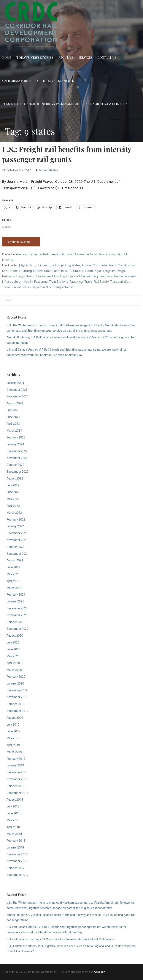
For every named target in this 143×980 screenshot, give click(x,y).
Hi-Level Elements (58, 81)
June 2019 (13, 731)
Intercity (27, 282)
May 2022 (13, 499)
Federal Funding (21, 271)
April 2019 (13, 745)
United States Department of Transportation (42, 287)
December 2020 (17, 608)
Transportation (120, 282)
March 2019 (14, 752)
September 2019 (18, 711)
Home (7, 57)
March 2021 (14, 588)
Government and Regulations (94, 254)
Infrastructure (11, 282)
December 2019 (17, 690)
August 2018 (15, 800)
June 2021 (13, 567)
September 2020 (18, 629)
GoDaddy (100, 972)
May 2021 (13, 574)
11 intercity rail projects (52, 265)
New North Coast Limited (106, 104)
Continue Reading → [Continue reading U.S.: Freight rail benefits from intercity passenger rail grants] (21, 242)
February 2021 (16, 595)
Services (85, 57)
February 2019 (16, 759)
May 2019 (13, 738)
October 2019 (15, 704)
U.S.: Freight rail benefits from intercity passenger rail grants (67, 154)
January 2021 (15, 601)
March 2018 (14, 834)
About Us (66, 57)
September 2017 (18, 875)
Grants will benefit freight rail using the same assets (101, 276)
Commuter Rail (38, 254)
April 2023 (13, 424)
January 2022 (15, 526)
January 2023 (15, 444)
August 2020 (15, 636)
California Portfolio (20, 81)
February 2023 (16, 437)
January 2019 (15, 765)
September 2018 (18, 793)
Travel (6, 287)
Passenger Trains (81, 282)
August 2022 (15, 478)
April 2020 (13, 663)
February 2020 (16, 677)
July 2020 (13, 642)
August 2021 (15, 560)
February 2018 (16, 841)
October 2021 (15, 547)
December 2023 (17, 390)
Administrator (49, 170)
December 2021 (17, 533)
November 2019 (17, 697)
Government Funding (50, 276)
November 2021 (17, 540)
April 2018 (13, 827)
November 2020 (17, 615)
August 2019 (15, 718)
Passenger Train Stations (51, 282)
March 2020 (14, 670)
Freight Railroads (61, 254)
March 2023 (14, 431)
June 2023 (13, 417)
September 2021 (18, 554)
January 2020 (15, 684)
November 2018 (17, 779)
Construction (127, 265)
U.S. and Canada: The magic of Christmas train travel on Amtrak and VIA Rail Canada (60, 939)
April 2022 (13, 506)
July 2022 (13, 485)
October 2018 (15, 786)
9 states (75, 265)
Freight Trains (25, 276)
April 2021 (13, 581)
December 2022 (17, 451)
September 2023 (18, 396)
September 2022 (18, 472)
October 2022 (15, 465)
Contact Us (107, 57)
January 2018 (15, 847)
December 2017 (17, 854)
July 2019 (13, 725)
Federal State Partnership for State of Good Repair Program (74, 271)
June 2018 (13, 813)
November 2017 (17, 861)
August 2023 (15, 403)
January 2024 (15, 383)
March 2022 (14, 513)
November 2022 (17, 458)
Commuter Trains (105, 265)
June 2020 (13, 649)
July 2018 (13, 806)
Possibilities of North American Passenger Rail (41, 104)
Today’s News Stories (35, 57)
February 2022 (16, 520)
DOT (5, 271)
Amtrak (21, 254)
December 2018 (17, 772)
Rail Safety (101, 282)
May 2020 (13, 656)
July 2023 (13, 410)
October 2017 (15, 868)
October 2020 (15, 622)
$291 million (27, 265)
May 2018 (13, 820)
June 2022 (13, 492)
